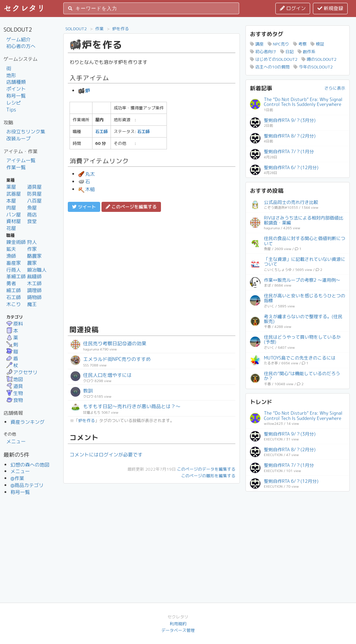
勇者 (11, 283)
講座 (257, 44)
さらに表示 (335, 88)
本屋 (11, 201)
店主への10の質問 (270, 67)
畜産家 (14, 263)
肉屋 (11, 208)
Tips (11, 110)
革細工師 (16, 276)
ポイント (16, 89)
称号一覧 (16, 96)
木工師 (34, 283)
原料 (15, 324)
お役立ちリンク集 (26, 131)
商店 (32, 214)
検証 (317, 44)
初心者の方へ (21, 46)
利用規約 (178, 624)
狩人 (32, 242)
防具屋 (34, 194)
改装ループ (18, 138)
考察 (300, 44)
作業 (99, 29)
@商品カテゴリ (27, 485)
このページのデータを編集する (206, 469)
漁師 (11, 256)
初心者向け (263, 52)
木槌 (87, 189)
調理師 (34, 290)
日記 (287, 52)
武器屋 (14, 194)
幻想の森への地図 (30, 465)
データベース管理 (178, 630)
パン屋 (14, 214)
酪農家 (34, 256)
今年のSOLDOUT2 (313, 67)
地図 (15, 379)
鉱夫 (11, 249)
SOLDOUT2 (76, 29)
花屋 (11, 228)
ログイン (293, 8)
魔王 (32, 304)
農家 (32, 263)
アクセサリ (22, 372)
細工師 (14, 290)
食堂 (32, 221)
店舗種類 (16, 82)
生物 (15, 393)
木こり (14, 304)
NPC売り (278, 44)
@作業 (17, 478)
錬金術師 (16, 242)
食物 (15, 400)
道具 (15, 386)
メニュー (16, 441)
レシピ (14, 103)
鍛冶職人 (37, 270)
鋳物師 (34, 297)
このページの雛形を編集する (208, 476)
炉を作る (121, 29)
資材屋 (14, 221)
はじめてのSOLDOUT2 (274, 59)
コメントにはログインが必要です (106, 455)
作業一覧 (16, 167)
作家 (32, 249)
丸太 (87, 174)
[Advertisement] (152, 267)
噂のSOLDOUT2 (319, 59)
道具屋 (34, 187)
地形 (11, 75)
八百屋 (34, 201)
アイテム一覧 (21, 160)
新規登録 (330, 8)
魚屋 (32, 208)
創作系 (306, 52)
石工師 (14, 297)
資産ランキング (27, 422)
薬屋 (11, 187)
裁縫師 (34, 276)
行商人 (14, 270)
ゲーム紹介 (18, 39)
